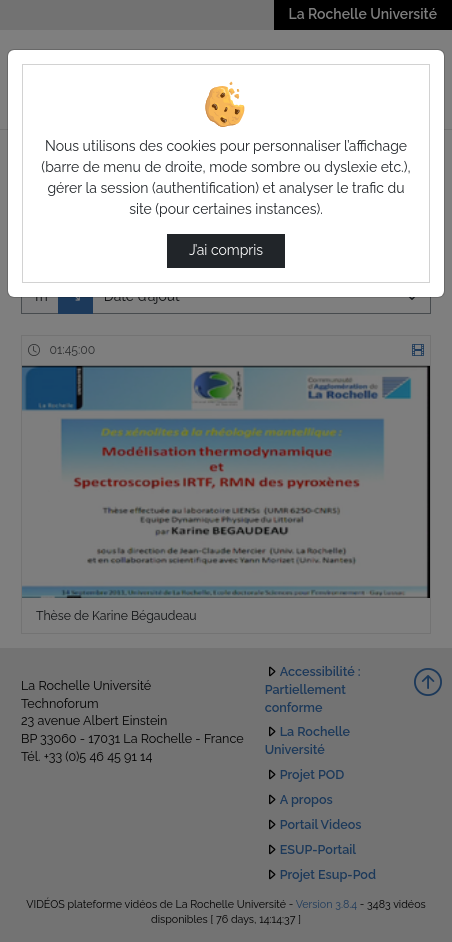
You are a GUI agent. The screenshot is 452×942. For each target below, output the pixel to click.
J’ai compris (226, 250)
